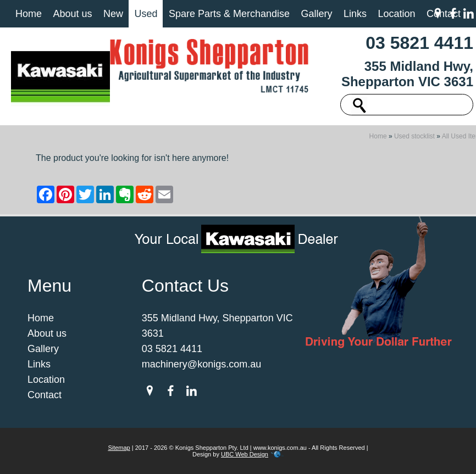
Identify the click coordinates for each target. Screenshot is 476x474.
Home (29, 14)
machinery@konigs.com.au (201, 364)
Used (146, 14)
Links (355, 14)
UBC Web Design (245, 454)
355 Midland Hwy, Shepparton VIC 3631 (407, 74)
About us (72, 14)
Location (396, 14)
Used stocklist (414, 136)
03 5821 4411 (419, 43)
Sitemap (119, 448)
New (113, 14)
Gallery (316, 14)
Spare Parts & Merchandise (229, 14)
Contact (45, 395)
